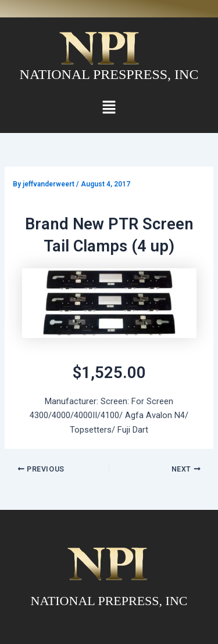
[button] (109, 108)
